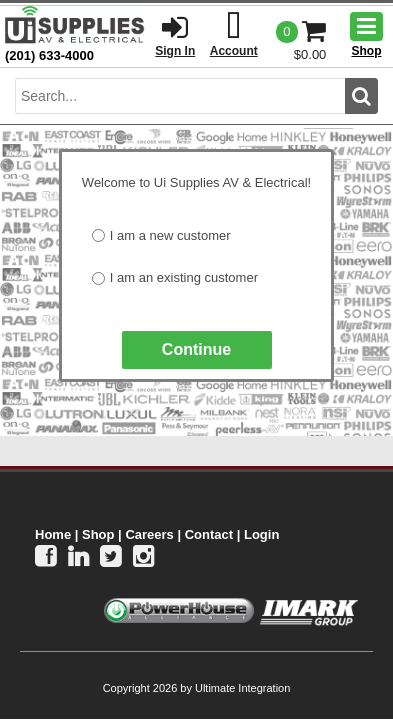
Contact (209, 534)
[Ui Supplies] (75, 24)
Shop (98, 534)
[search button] (361, 96)
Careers (149, 534)
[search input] (180, 96)
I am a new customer (170, 235)
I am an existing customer (184, 277)
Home (53, 534)
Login (261, 534)
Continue (196, 349)
